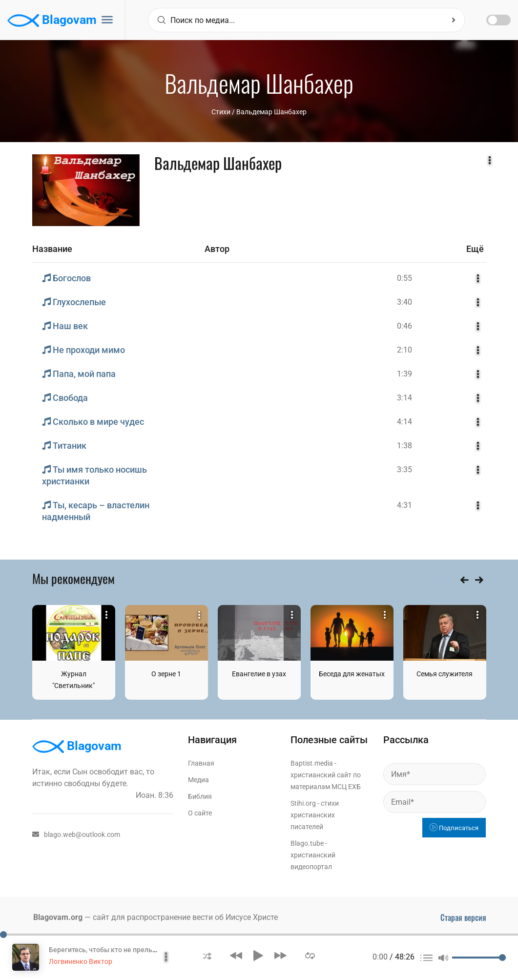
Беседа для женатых (352, 674)
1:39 (404, 374)
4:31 (404, 505)
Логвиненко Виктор (81, 961)
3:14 (404, 398)
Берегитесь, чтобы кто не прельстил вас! (115, 950)
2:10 (404, 350)
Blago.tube (307, 843)
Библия (200, 796)
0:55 (404, 278)
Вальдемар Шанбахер (271, 112)
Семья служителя (445, 674)
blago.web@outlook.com (76, 834)
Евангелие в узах (259, 674)
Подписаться (454, 828)
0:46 (404, 326)
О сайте (200, 813)
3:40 (404, 302)
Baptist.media (312, 763)
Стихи (221, 112)
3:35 (404, 469)
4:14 (404, 422)
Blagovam (52, 21)
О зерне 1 (166, 674)
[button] (207, 955)
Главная (201, 763)
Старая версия (463, 917)
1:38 (404, 446)
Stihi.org (303, 803)
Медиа (198, 780)
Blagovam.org (58, 917)
